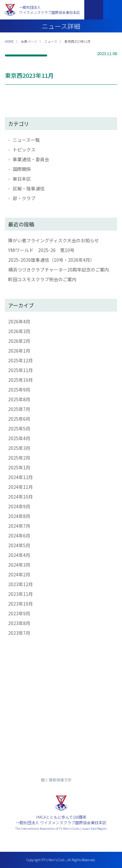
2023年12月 (20, 584)
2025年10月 (20, 380)
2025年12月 (20, 360)
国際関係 (22, 169)
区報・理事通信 (29, 188)
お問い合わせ (61, 724)
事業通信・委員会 (31, 159)
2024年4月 (19, 555)
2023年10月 (20, 604)
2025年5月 (19, 428)
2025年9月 (19, 390)
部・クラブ (24, 198)
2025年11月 (20, 370)
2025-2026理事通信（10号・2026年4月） (51, 260)
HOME (9, 41)
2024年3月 (19, 565)
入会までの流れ (61, 742)
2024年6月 (19, 536)
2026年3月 (19, 331)
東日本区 (22, 179)
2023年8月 (19, 623)
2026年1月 (19, 351)
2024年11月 (20, 487)
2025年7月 (19, 409)
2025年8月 (19, 399)
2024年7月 (19, 526)
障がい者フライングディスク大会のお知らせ (54, 240)
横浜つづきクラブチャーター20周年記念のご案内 (59, 270)
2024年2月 (19, 574)
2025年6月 (19, 419)
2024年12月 (20, 477)
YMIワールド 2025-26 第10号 (41, 250)
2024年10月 (20, 497)
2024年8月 (19, 516)
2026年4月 (19, 321)
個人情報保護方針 (56, 780)
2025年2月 (19, 458)
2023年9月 (19, 613)
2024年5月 (19, 545)
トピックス (24, 150)
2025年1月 (19, 467)
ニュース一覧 (26, 140)
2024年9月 (19, 506)
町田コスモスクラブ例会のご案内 (42, 279)
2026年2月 (19, 341)
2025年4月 (19, 438)
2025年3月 (19, 448)
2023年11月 (20, 594)
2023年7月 (19, 633)
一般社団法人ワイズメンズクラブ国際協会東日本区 (50, 10)
